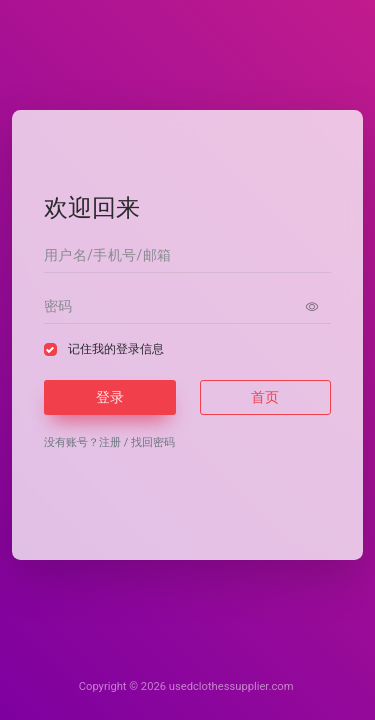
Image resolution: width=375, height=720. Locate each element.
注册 (110, 442)
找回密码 (153, 442)
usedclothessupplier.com (231, 686)
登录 (110, 397)
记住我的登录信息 (116, 349)
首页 (265, 397)
